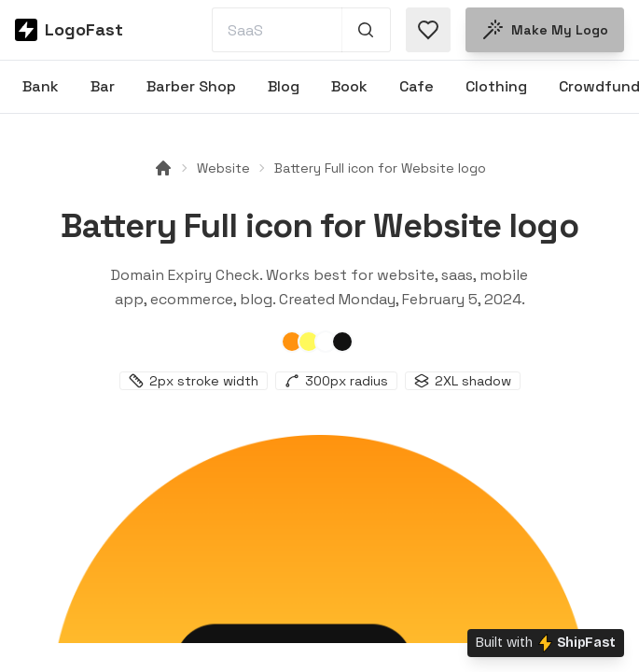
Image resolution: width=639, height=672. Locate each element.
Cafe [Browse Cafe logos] (417, 86)
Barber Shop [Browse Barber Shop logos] (191, 86)
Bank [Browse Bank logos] (41, 86)
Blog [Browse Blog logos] (284, 86)
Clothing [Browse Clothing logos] (496, 86)
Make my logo (545, 30)
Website (223, 168)
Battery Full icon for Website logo (380, 168)
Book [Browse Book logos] (349, 86)
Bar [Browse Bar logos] (103, 86)
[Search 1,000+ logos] (366, 30)
